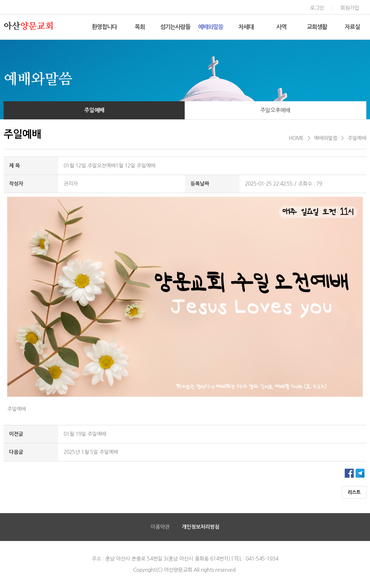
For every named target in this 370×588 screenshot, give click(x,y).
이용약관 (160, 527)
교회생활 (317, 27)
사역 (281, 27)
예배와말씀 (211, 27)
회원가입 (350, 8)
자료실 (352, 27)
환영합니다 (104, 27)
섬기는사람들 (175, 27)
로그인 (317, 8)
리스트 (354, 492)
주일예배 (94, 110)
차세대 (246, 27)
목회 (140, 27)
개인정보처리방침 (201, 527)
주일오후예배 (275, 110)
